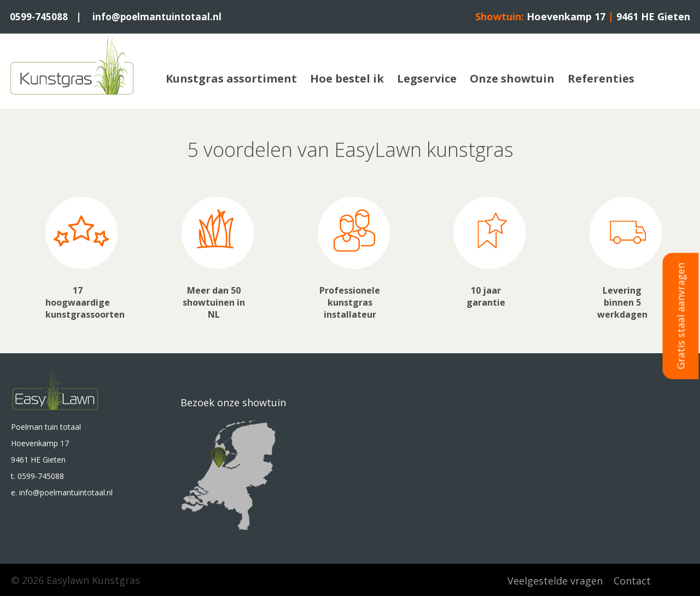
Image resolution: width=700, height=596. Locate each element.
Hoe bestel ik (347, 78)
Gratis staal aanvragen (681, 316)
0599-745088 (39, 16)
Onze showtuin (512, 78)
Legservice (427, 78)
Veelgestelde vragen (555, 580)
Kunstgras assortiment (231, 78)
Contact (632, 580)
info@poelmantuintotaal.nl (160, 16)
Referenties (601, 78)
